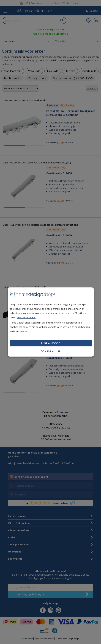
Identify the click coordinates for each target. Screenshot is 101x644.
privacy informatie (26, 317)
